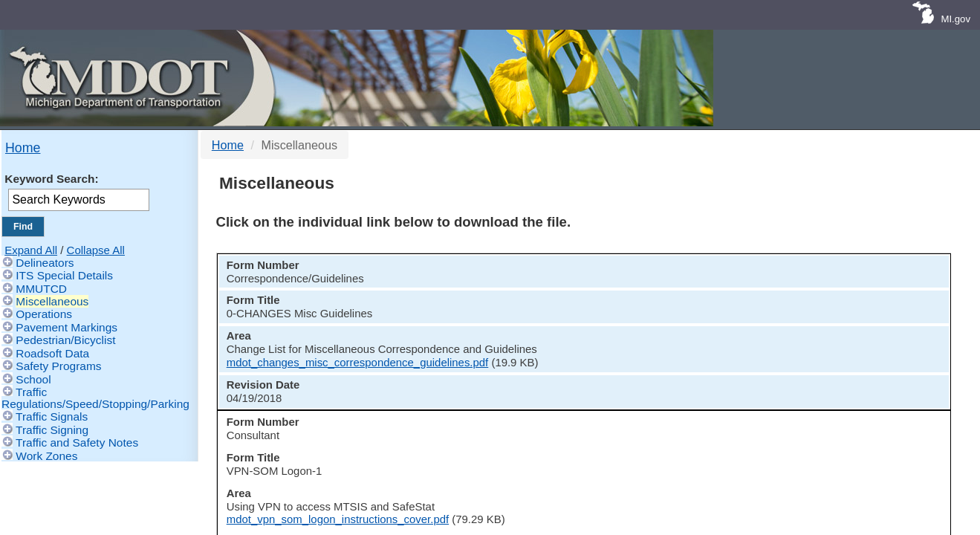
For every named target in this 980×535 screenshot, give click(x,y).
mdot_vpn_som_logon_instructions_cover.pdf (649, 356)
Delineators (45, 263)
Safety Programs (58, 366)
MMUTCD (41, 289)
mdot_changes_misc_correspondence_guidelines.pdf (669, 315)
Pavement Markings (66, 327)
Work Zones (46, 456)
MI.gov (955, 19)
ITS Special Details (64, 275)
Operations (44, 314)
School (33, 379)
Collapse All (96, 250)
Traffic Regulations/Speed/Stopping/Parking (95, 398)
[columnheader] (294, 270)
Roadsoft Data (52, 353)
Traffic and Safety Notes (77, 442)
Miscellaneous (52, 301)
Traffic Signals (52, 416)
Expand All (31, 250)
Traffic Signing (52, 430)
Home (23, 148)
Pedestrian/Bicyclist (65, 340)
